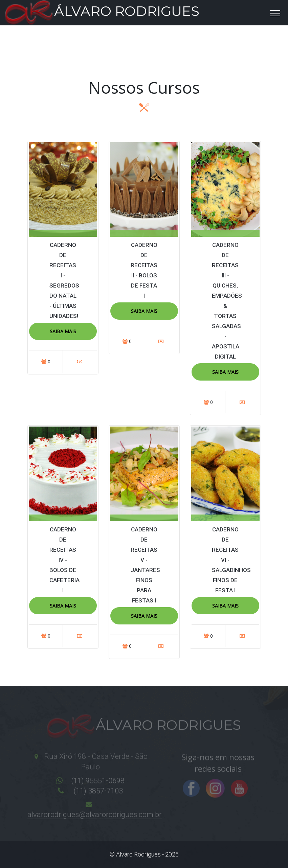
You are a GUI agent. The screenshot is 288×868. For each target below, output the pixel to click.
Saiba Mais (63, 331)
